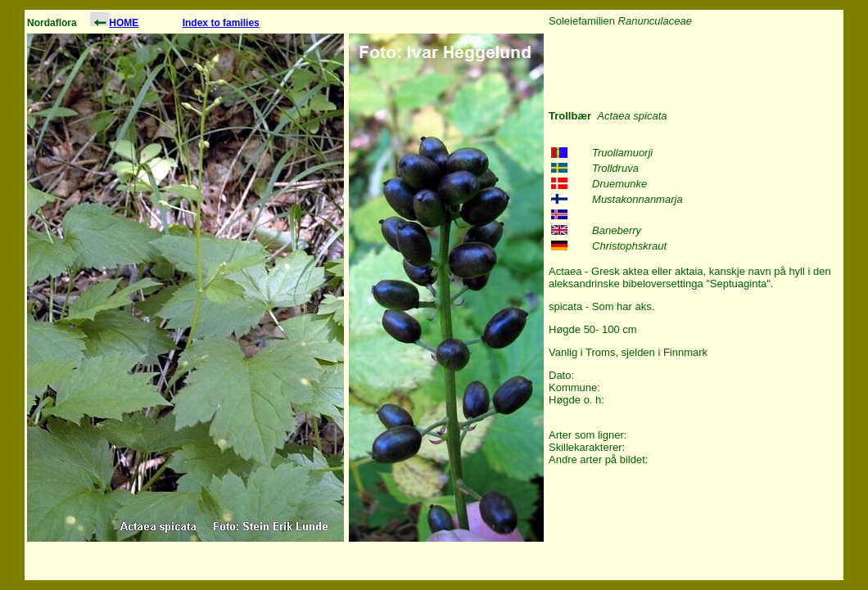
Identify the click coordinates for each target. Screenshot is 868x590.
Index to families (221, 23)
